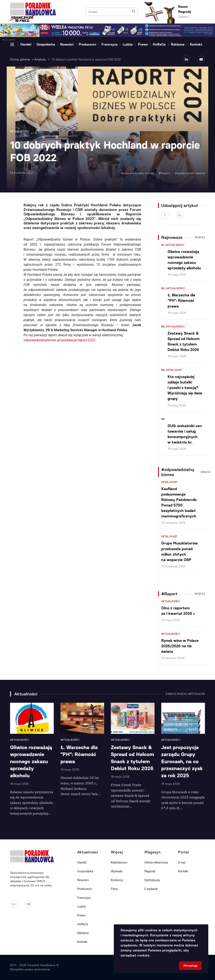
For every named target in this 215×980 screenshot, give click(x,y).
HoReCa (159, 44)
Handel (26, 44)
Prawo (143, 44)
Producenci (87, 44)
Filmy (114, 889)
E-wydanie (151, 889)
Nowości (67, 44)
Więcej (200, 237)
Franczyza (109, 44)
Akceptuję (190, 966)
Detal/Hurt (174, 370)
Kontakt (196, 44)
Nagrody (150, 871)
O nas (182, 862)
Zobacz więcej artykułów (185, 694)
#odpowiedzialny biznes (137, 173)
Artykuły (40, 60)
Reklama (178, 44)
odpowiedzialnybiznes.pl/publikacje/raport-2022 (60, 340)
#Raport (164, 173)
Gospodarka (46, 44)
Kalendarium (119, 862)
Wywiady (117, 871)
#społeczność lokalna (190, 173)
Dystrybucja (152, 880)
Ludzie (128, 44)
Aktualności (175, 245)
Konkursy (117, 880)
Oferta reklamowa (156, 862)
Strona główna (20, 60)
